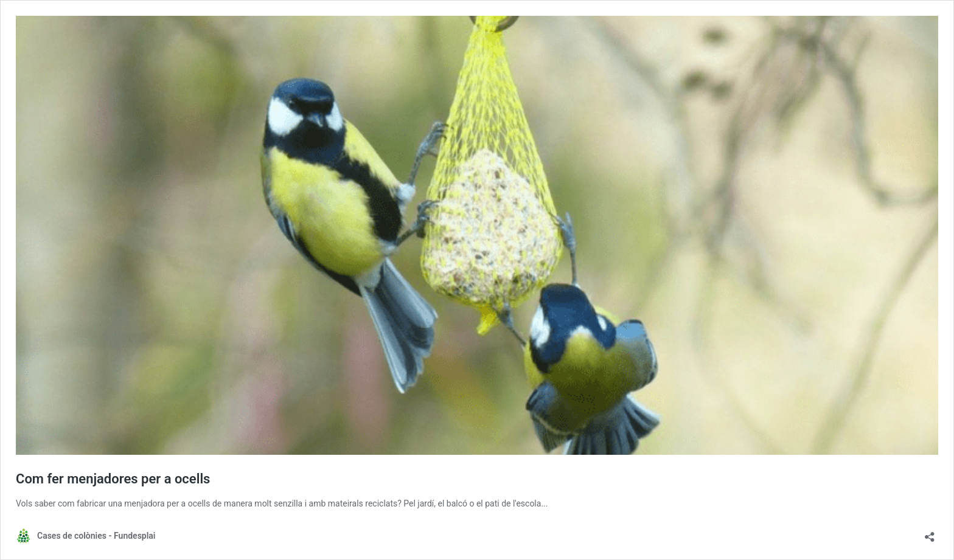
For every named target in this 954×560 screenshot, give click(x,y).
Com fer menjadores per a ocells (113, 479)
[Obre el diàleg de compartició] (930, 533)
